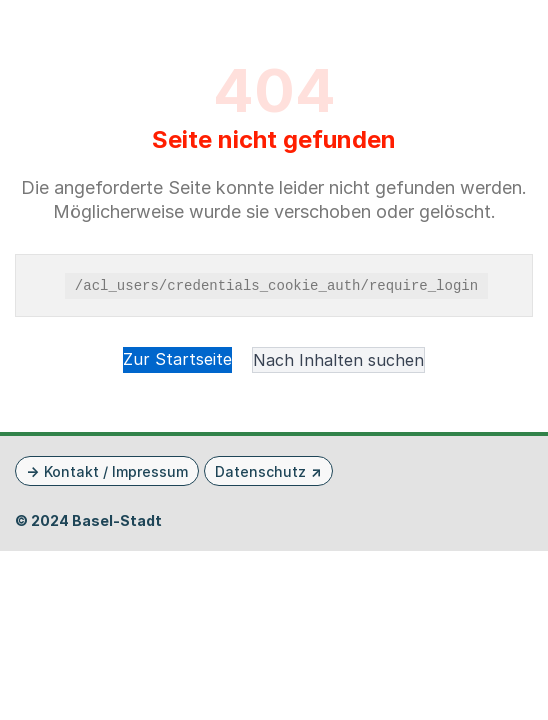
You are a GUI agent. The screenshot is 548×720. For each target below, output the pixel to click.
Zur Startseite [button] (177, 359)
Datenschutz (260, 471)
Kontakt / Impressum (116, 471)
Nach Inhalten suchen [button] (338, 360)
